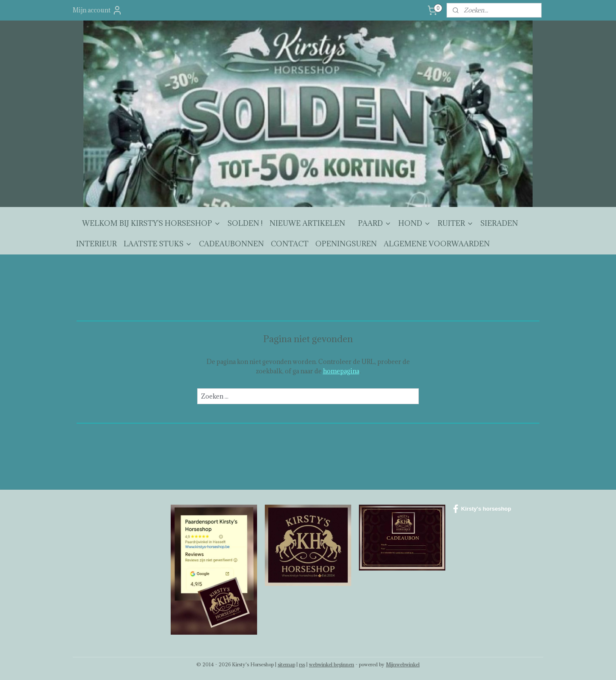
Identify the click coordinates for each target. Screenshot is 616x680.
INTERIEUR (96, 244)
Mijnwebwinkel (403, 664)
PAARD (375, 223)
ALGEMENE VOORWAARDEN (437, 244)
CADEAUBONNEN (231, 244)
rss (302, 664)
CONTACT (290, 244)
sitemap (286, 664)
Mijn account (98, 10)
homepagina (341, 371)
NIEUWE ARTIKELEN (307, 223)
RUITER (456, 223)
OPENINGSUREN (346, 244)
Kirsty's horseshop (482, 509)
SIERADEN (499, 223)
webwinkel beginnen (332, 664)
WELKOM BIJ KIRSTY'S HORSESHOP (151, 223)
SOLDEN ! (245, 223)
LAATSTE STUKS (158, 244)
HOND (415, 223)
